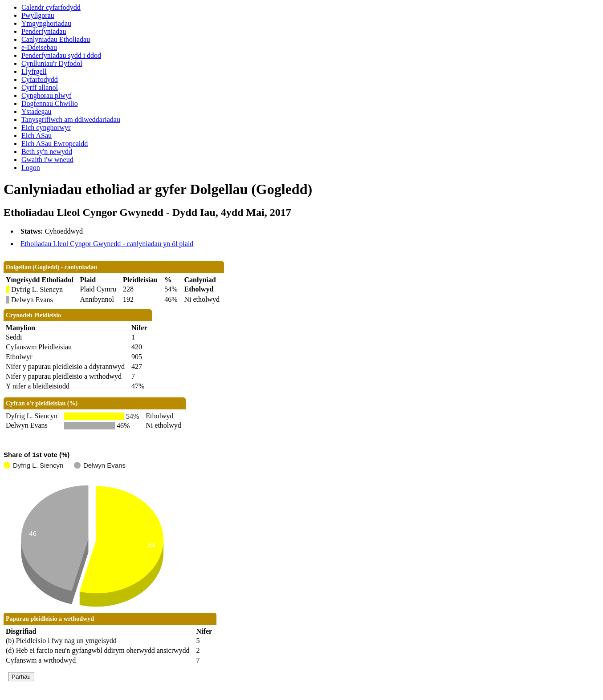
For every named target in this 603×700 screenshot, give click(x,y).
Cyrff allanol (40, 87)
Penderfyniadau (44, 31)
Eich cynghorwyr (46, 127)
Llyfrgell (34, 71)
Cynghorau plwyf (46, 95)
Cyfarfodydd (40, 79)
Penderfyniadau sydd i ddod (61, 55)
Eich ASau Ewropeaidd (55, 144)
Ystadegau (37, 111)
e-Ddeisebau (39, 47)
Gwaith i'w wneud (47, 160)
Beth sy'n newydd (47, 152)
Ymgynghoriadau (46, 23)
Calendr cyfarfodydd (51, 7)
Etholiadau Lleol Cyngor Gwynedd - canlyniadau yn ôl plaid (107, 244)
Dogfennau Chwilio (50, 103)
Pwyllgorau (38, 15)
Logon (31, 168)
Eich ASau (37, 136)
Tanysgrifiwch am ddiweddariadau (71, 119)
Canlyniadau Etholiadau (56, 39)
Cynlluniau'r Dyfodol (52, 63)
